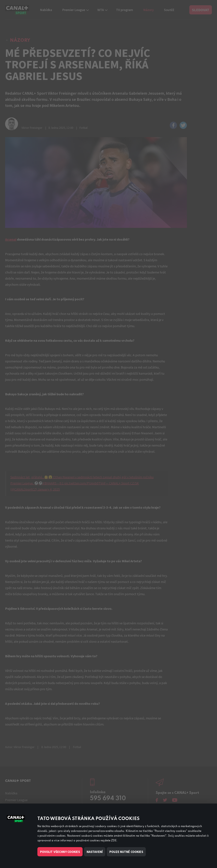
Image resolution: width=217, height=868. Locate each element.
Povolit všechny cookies (60, 852)
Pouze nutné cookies (126, 852)
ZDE (114, 841)
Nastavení (95, 852)
